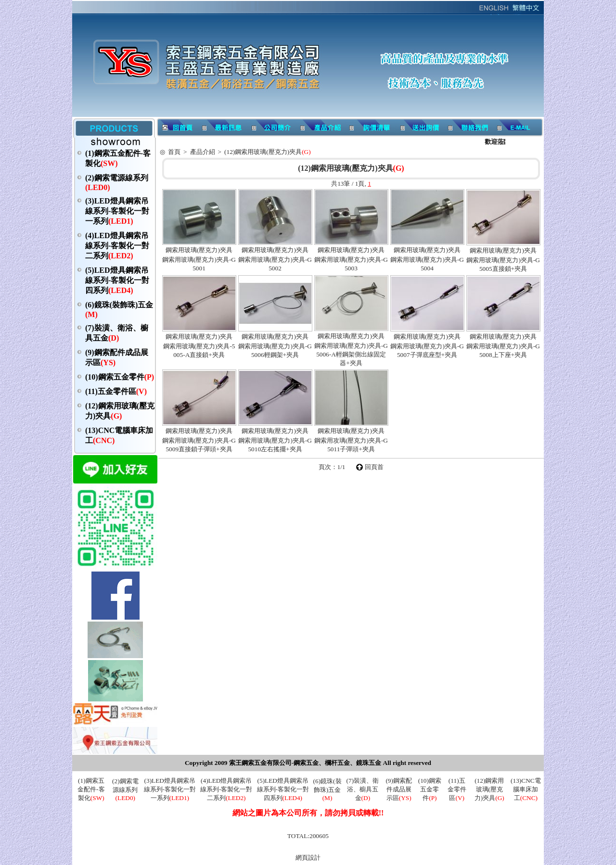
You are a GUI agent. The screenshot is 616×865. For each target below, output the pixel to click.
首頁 (174, 152)
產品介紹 (203, 152)
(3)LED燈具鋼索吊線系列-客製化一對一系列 (117, 211)
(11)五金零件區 (116, 391)
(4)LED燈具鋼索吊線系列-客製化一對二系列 (117, 246)
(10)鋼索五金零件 (120, 377)
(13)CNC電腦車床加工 (526, 789)
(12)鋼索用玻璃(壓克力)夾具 (268, 152)
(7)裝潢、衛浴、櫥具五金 (363, 789)
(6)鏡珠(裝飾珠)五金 (327, 789)
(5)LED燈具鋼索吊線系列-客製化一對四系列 (117, 280)
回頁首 (374, 467)
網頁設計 (308, 858)
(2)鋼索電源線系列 (125, 789)
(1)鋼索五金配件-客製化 (91, 789)
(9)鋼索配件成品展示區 (399, 789)
